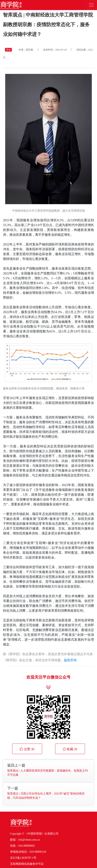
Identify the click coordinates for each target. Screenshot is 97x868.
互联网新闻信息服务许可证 (27, 864)
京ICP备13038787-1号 (23, 858)
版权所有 (70, 660)
